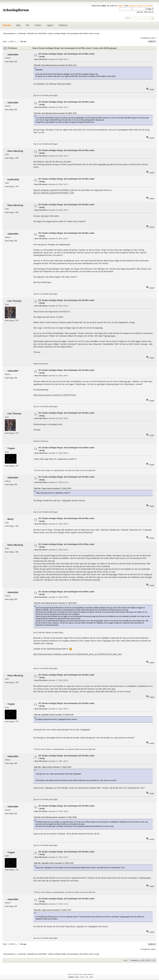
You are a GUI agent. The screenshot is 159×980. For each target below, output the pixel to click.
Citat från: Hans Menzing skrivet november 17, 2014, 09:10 (55, 603)
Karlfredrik (13, 179)
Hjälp (18, 25)
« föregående (145, 38)
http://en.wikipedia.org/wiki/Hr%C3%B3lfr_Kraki (54, 193)
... (17, 42)
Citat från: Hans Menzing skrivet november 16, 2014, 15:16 (55, 113)
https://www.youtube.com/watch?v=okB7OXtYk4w (55, 395)
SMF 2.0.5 (71, 974)
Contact (38, 25)
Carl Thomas (15, 301)
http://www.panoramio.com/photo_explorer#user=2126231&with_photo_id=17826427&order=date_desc (78, 654)
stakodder (13, 54)
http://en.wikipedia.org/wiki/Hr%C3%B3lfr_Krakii (54, 190)
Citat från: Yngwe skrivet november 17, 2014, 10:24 (52, 767)
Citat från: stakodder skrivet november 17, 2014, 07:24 (54, 715)
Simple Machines (88, 974)
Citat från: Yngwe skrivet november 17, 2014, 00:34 (52, 488)
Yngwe (11, 448)
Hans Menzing (15, 151)
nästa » (153, 38)
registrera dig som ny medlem (141, 6)
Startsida (7, 25)
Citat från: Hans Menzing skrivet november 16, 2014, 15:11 (55, 65)
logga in (121, 6)
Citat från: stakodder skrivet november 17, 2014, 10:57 (54, 863)
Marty (11, 519)
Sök (28, 25)
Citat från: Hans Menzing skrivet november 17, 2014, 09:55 (55, 817)
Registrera (63, 25)
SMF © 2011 (79, 974)
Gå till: (125, 960)
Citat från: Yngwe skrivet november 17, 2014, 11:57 (52, 910)
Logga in (50, 25)
